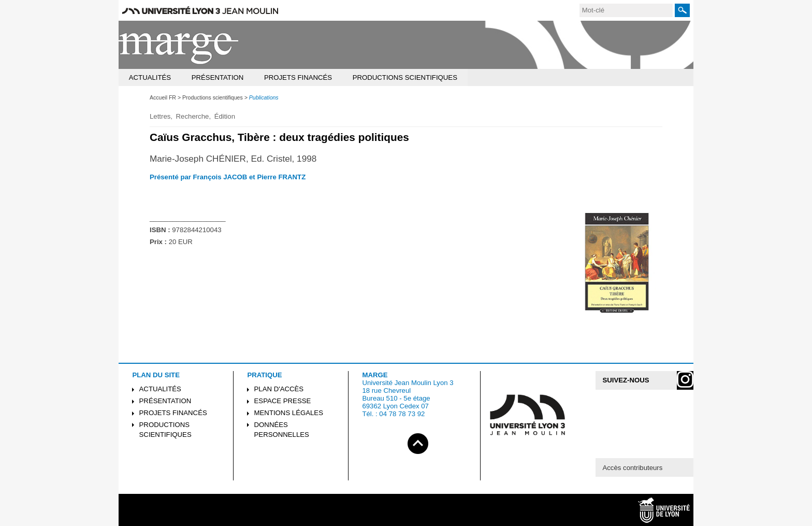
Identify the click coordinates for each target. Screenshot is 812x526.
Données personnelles (282, 430)
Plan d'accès (279, 389)
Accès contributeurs (632, 468)
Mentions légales (289, 413)
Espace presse (283, 401)
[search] (626, 10)
